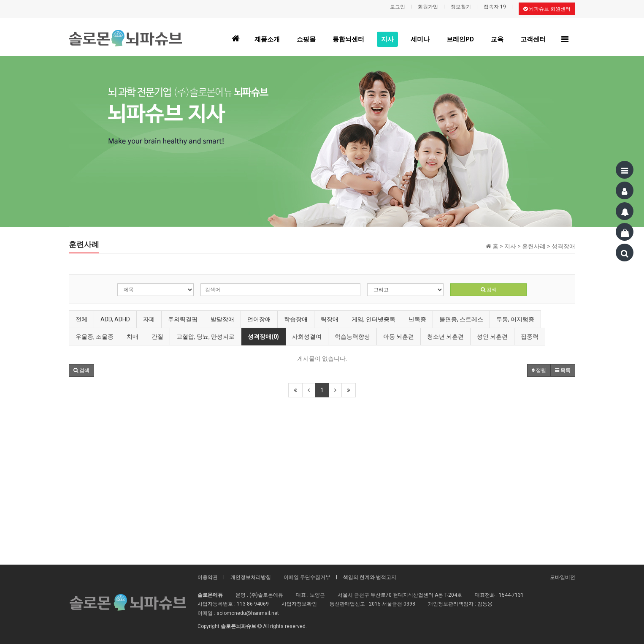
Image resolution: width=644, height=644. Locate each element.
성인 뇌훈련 (492, 337)
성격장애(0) (263, 337)
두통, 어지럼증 (515, 319)
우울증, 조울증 (95, 337)
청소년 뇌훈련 (445, 337)
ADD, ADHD (115, 319)
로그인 (398, 7)
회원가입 (428, 7)
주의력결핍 (183, 319)
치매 (133, 337)
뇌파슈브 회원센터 (547, 9)
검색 (489, 290)
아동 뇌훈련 (399, 337)
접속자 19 (495, 7)
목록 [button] (563, 370)
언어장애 (259, 319)
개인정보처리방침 (251, 577)
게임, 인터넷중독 (373, 319)
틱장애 (330, 319)
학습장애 (296, 319)
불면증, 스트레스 (461, 319)
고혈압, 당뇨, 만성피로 (206, 337)
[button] (81, 370)
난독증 (417, 319)
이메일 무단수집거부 (307, 577)
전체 (81, 319)
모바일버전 (563, 577)
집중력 (530, 337)
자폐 (149, 319)
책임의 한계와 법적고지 (370, 577)
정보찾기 (461, 7)
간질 (157, 337)
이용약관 (208, 577)
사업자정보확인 (299, 604)
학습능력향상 (352, 337)
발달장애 (222, 319)
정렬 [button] (539, 370)
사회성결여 (307, 337)
